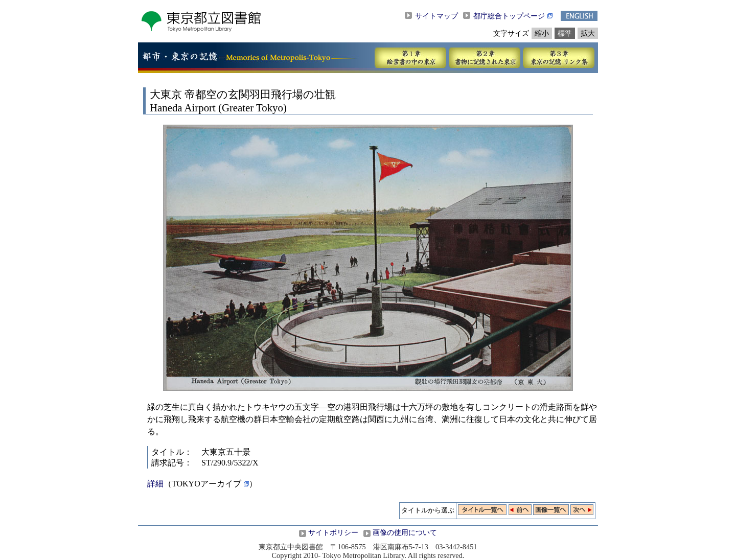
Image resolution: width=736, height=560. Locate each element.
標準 (565, 33)
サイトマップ (436, 16)
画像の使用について (405, 532)
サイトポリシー (333, 532)
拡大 (588, 33)
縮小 (542, 33)
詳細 (155, 484)
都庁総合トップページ (509, 16)
